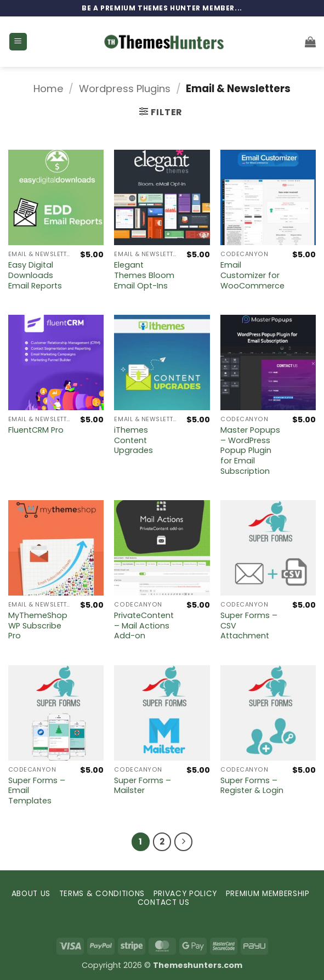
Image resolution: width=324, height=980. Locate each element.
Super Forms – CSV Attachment (249, 626)
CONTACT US (164, 902)
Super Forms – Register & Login (252, 786)
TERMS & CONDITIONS (102, 894)
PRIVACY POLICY (186, 894)
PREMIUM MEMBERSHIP (268, 894)
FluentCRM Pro (36, 430)
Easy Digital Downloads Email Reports (35, 275)
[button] (18, 42)
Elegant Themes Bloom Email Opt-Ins (144, 275)
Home (49, 89)
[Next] (184, 842)
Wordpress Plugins (125, 89)
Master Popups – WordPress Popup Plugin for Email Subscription (250, 451)
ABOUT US (31, 894)
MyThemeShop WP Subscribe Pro (38, 626)
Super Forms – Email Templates (37, 791)
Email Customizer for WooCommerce (252, 275)
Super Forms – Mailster (143, 786)
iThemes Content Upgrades (133, 440)
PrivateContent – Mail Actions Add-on (144, 626)
